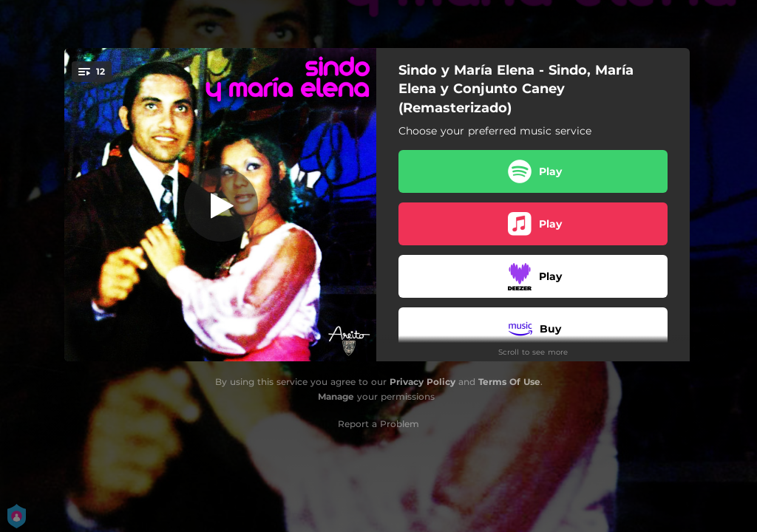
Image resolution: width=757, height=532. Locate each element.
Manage (336, 396)
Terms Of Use (509, 382)
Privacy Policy (422, 382)
